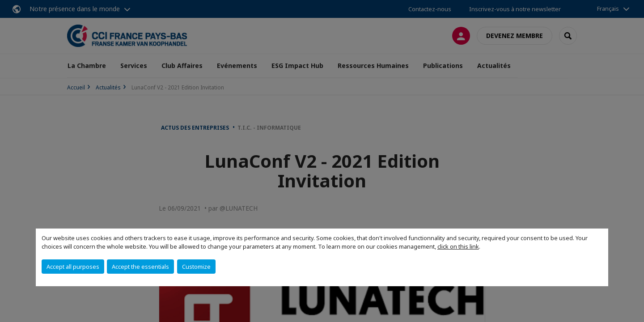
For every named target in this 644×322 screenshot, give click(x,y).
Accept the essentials (140, 267)
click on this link (458, 246)
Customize (196, 267)
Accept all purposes (73, 267)
